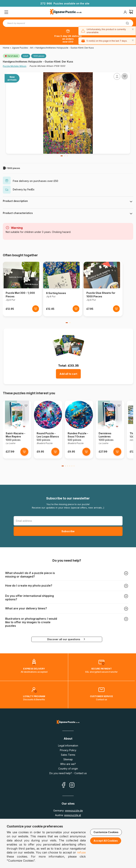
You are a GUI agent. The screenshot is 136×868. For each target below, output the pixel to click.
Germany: (68, 811)
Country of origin (68, 769)
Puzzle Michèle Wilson (15, 66)
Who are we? (68, 764)
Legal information (68, 746)
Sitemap (68, 759)
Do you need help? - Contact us (68, 773)
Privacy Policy (68, 750)
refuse (81, 852)
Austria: (68, 815)
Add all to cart (68, 374)
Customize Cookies (106, 832)
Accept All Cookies (106, 841)
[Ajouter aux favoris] (125, 76)
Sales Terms (68, 755)
